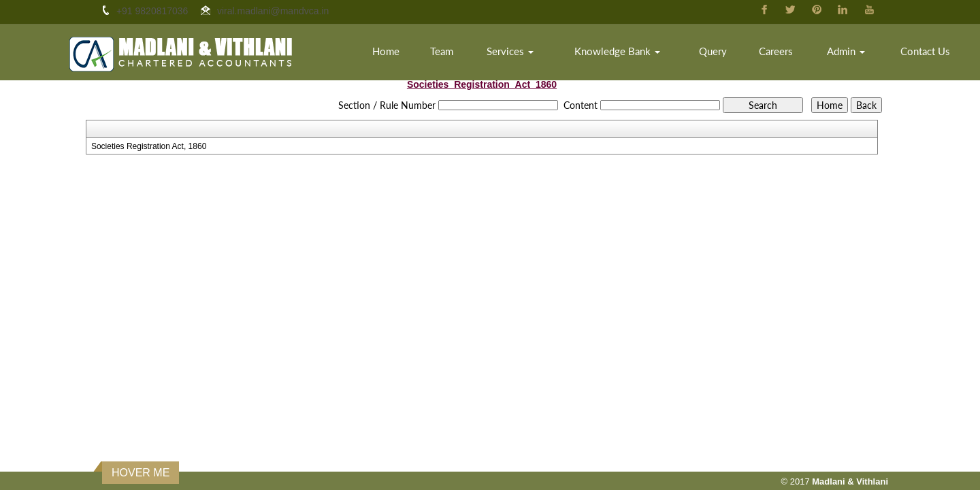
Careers (776, 51)
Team (442, 51)
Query (713, 51)
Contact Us (925, 51)
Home (386, 51)
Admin (846, 51)
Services (510, 51)
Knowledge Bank (617, 51)
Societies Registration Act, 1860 (149, 146)
